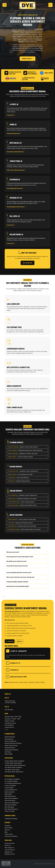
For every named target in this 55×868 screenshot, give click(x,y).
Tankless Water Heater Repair (13, 763)
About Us (7, 830)
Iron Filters (11, 523)
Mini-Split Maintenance (11, 809)
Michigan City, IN (13, 663)
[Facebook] (7, 730)
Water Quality (9, 754)
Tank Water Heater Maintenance (14, 772)
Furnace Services (13, 471)
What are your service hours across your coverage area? (27, 577)
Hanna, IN (8, 845)
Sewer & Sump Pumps (11, 745)
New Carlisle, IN (9, 848)
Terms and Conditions (11, 836)
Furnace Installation (10, 785)
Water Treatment (13, 453)
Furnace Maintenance (11, 790)
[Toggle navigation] (5, 5)
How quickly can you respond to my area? (27, 561)
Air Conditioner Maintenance (13, 783)
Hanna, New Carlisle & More (16, 677)
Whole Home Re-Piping (11, 750)
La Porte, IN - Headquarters (16, 651)
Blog (6, 832)
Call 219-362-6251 (27, 263)
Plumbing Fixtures (10, 748)
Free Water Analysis (14, 529)
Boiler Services (13, 474)
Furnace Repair (9, 788)
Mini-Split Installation (11, 805)
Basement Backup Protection (13, 743)
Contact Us (11, 115)
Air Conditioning (13, 495)
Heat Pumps (12, 478)
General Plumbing (13, 447)
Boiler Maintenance (10, 796)
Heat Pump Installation (11, 798)
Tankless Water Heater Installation (14, 761)
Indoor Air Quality (13, 505)
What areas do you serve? (27, 552)
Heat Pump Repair (10, 800)
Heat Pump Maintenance (12, 803)
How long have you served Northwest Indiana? (27, 586)
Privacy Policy (9, 834)
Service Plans (9, 828)
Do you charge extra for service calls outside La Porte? (27, 557)
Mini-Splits (11, 481)
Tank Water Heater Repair (12, 770)
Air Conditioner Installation (12, 779)
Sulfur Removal (13, 526)
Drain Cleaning (13, 450)
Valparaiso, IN (12, 670)
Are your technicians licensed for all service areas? (27, 572)
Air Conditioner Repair (11, 781)
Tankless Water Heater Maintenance (15, 765)
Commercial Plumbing (11, 819)
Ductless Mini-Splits (14, 502)
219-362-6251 (10, 641)
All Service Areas (10, 843)
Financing (7, 826)
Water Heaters (12, 457)
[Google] (5, 730)
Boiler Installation (10, 792)
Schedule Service (27, 59)
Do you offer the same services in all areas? (27, 566)
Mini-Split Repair (9, 807)
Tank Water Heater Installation (13, 767)
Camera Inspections (10, 741)
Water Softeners (13, 519)
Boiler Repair (8, 794)
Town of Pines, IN (10, 850)
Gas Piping (8, 752)
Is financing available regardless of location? (27, 582)
